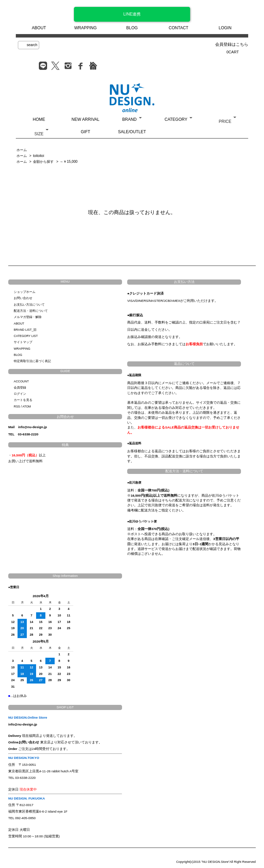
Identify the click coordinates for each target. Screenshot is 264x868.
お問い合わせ (23, 298)
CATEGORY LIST (26, 336)
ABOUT (39, 28)
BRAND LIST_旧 (25, 330)
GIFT (85, 132)
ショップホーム (25, 292)
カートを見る (23, 400)
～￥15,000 (69, 162)
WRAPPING (85, 28)
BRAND (129, 119)
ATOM (27, 406)
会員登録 (20, 388)
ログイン (20, 394)
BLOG (132, 28)
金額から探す (43, 162)
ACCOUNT (21, 381)
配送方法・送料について (31, 311)
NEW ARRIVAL (85, 119)
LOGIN (225, 28)
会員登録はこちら (232, 44)
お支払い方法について (29, 305)
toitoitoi (38, 156)
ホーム (22, 150)
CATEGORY (176, 119)
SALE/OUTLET (132, 132)
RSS (17, 406)
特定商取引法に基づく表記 (32, 361)
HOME (39, 119)
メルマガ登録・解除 (28, 317)
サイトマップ (23, 342)
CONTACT (179, 28)
